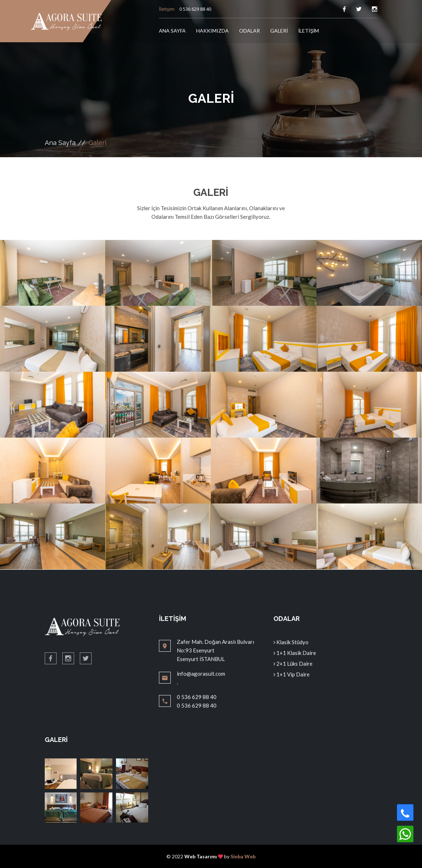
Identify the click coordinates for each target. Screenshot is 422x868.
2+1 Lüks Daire (293, 664)
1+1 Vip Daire (292, 674)
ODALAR (249, 31)
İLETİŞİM (309, 31)
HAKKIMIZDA (212, 31)
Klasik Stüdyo (291, 642)
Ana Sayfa (60, 143)
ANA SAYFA (172, 31)
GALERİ (279, 31)
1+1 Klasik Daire (295, 653)
